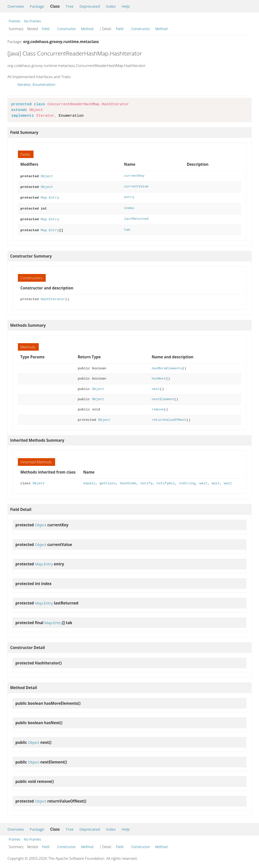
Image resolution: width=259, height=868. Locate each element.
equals (89, 480)
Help (126, 6)
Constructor (67, 29)
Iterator (24, 84)
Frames (15, 21)
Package (37, 6)
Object (47, 176)
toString (187, 480)
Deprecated (90, 6)
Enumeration (44, 84)
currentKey (134, 176)
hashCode (128, 480)
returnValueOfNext (169, 417)
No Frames (32, 21)
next (156, 386)
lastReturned (136, 217)
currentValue (136, 186)
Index (111, 6)
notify (146, 480)
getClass (108, 480)
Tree (70, 6)
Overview (16, 6)
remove (158, 407)
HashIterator (53, 296)
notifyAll (166, 480)
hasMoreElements (167, 365)
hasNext (159, 376)
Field (46, 29)
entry (129, 196)
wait (203, 480)
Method (87, 29)
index (129, 207)
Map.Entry (50, 196)
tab (127, 227)
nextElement (163, 396)
